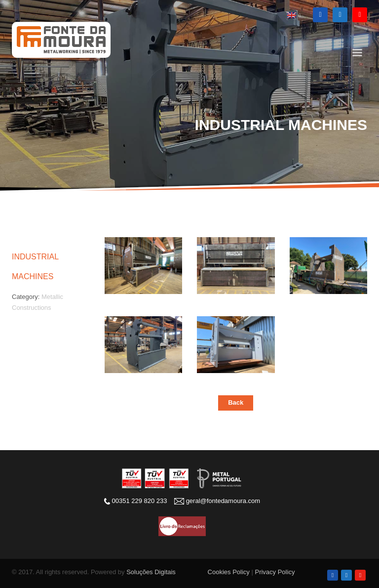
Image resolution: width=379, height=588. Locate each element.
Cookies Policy (229, 572)
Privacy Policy (275, 572)
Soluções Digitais (151, 572)
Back (236, 402)
